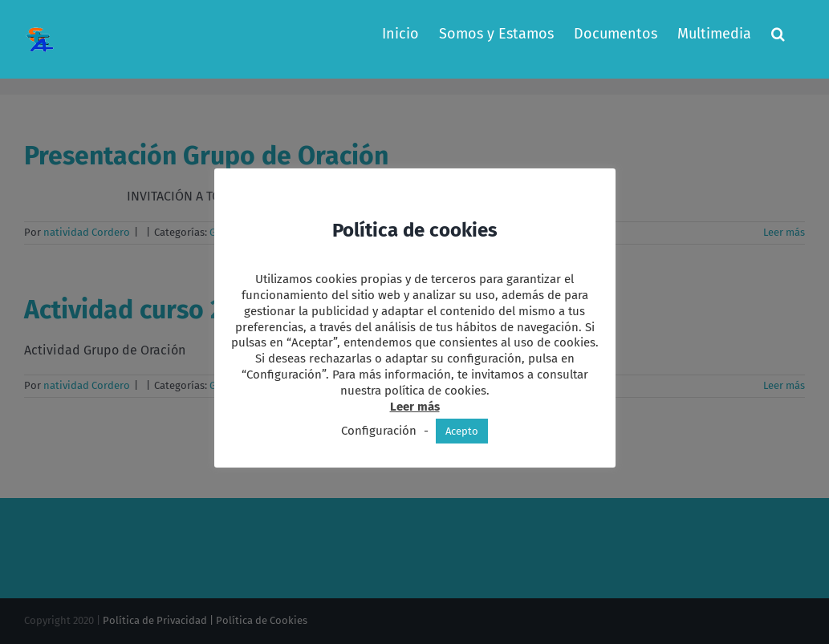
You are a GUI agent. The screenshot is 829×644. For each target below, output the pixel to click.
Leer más (415, 407)
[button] (778, 34)
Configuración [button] (379, 431)
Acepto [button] (462, 431)
